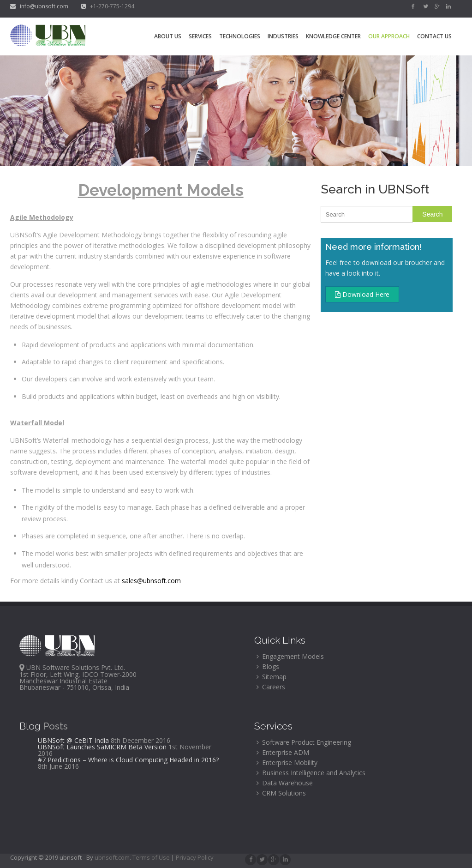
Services (200, 36)
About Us (168, 36)
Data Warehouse (285, 783)
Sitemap (272, 677)
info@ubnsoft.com (40, 6)
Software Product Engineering (304, 742)
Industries (283, 36)
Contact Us (434, 36)
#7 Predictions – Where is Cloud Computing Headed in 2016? (128, 760)
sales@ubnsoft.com (151, 581)
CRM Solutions (281, 793)
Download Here (362, 294)
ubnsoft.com (112, 857)
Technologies (240, 36)
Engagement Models (290, 656)
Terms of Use (152, 857)
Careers (271, 687)
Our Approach (389, 36)
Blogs (268, 666)
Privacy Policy (195, 857)
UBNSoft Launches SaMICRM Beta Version (102, 747)
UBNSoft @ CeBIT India (73, 740)
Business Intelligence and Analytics (311, 773)
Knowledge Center (333, 36)
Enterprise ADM (283, 752)
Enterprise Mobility (287, 763)
